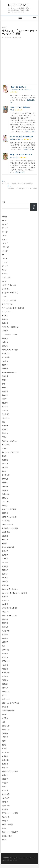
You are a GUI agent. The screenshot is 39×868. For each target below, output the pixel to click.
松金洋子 (5, 562)
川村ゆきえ (6, 494)
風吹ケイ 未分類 (7, 825)
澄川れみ (5, 657)
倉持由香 (5, 376)
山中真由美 (6, 475)
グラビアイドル (7, 304)
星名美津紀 (6, 532)
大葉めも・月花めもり (10, 441)
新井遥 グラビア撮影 (9, 517)
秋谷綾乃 (5, 707)
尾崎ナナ (5, 471)
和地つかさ (6, 418)
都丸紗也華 (6, 794)
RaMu (4, 270)
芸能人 (4, 741)
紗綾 (3, 722)
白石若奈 (5, 680)
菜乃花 (4, 748)
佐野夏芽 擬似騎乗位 (9, 372)
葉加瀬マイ (6, 752)
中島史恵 (5, 319)
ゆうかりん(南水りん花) (10, 293)
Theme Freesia (23, 858)
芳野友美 (5, 737)
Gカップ (4, 27)
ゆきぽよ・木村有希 (9, 300)
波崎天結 (5, 627)
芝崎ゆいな (6, 729)
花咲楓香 (5, 733)
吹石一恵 (5, 410)
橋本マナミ (6, 600)
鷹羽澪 (4, 840)
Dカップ (5, 232)
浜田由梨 (5, 638)
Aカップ (5, 220)
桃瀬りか (5, 574)
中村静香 (5, 323)
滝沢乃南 (5, 653)
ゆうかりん (6, 289)
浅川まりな (6, 631)
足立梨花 (5, 790)
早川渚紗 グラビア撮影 (10, 528)
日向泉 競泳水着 (7, 524)
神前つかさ (6, 699)
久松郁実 (5, 331)
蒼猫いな (5, 767)
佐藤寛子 (5, 365)
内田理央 (5, 388)
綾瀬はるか (6, 726)
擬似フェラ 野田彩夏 (9, 509)
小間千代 (5, 467)
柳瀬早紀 (5, 570)
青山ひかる (6, 817)
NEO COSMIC (19, 5)
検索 (3, 202)
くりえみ (5, 274)
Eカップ (5, 236)
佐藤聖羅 (5, 369)
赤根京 (4, 786)
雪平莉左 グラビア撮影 (10, 813)
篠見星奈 (5, 718)
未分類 (4, 543)
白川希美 (5, 676)
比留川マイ (6, 612)
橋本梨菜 (5, 604)
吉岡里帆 (5, 403)
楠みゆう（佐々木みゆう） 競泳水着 (14, 593)
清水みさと (18, 38)
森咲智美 (5, 581)
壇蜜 (3, 422)
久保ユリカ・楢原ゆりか (10, 327)
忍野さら (5, 498)
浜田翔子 (5, 642)
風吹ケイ (5, 821)
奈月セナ (5, 448)
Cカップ (5, 228)
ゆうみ (4, 296)
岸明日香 (5, 486)
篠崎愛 (4, 714)
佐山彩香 (5, 361)
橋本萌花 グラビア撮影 (10, 608)
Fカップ (5, 239)
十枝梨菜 (5, 391)
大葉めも (5, 437)
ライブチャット (7, 312)
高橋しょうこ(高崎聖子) (10, 832)
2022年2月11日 (6, 38)
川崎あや (5, 490)
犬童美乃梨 (6, 672)
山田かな (5, 483)
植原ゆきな (6, 585)
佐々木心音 (6, 353)
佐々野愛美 (6, 357)
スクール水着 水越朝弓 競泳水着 (13, 308)
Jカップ (4, 262)
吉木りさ (5, 407)
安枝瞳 (4, 456)
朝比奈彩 (5, 536)
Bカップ (5, 224)
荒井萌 (4, 745)
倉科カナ (5, 380)
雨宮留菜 (5, 809)
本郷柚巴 (5, 551)
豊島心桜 (5, 783)
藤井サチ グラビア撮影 (10, 771)
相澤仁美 (5, 688)
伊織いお (5, 346)
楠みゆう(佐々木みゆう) (10, 589)
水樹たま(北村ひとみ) (9, 615)
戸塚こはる (6, 502)
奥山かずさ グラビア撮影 (11, 452)
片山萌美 (5, 665)
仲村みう (5, 342)
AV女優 (4, 217)
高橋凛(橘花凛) (7, 836)
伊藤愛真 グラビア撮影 (10, 350)
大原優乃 (5, 429)
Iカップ (4, 258)
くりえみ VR (6, 277)
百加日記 (5, 684)
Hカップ (5, 251)
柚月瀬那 (5, 566)
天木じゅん (6, 445)
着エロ (4, 695)
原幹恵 (4, 399)
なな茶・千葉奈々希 (9, 285)
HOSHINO (5, 247)
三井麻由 (5, 315)
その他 (4, 281)
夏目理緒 (5, 426)
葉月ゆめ (5, 764)
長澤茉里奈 (6, 806)
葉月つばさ (6, 760)
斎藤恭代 (5, 513)
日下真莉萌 (6, 521)
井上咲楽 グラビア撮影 (10, 334)
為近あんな (6, 661)
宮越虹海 (5, 460)
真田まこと (6, 691)
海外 (3, 646)
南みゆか (5, 395)
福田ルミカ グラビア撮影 (11, 703)
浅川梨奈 (5, 634)
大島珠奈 (5, 433)
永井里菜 (5, 619)
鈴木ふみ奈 (6, 798)
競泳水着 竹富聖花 (8, 710)
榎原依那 (5, 597)
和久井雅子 (6, 414)
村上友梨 (5, 559)
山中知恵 (5, 479)
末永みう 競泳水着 (8, 547)
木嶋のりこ (6, 540)
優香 (3, 384)
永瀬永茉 (5, 623)
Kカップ (5, 266)
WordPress (31, 858)
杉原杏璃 (5, 555)
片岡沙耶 (5, 669)
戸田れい (5, 505)
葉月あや (5, 756)
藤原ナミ (5, 775)
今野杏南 (5, 338)
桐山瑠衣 (5, 578)
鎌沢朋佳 (5, 802)
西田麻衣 (5, 779)
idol (3, 255)
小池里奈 (5, 464)
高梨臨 (4, 828)
